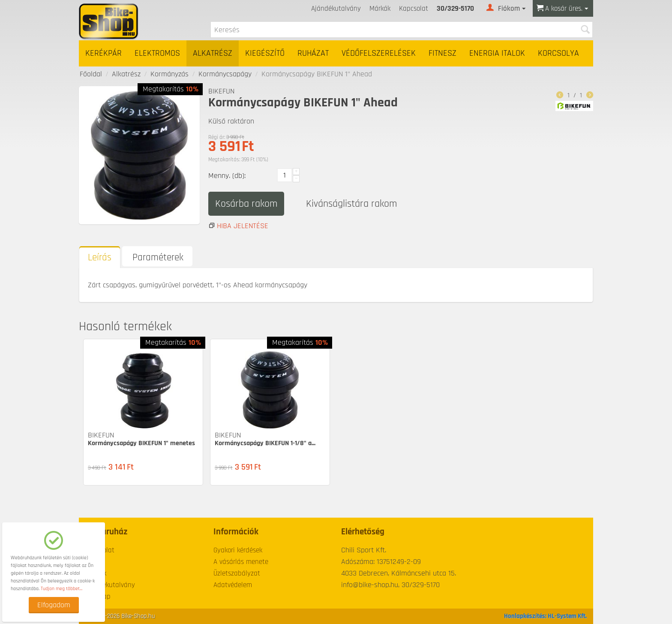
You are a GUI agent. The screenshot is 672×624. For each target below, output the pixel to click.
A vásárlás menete (241, 562)
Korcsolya (558, 53)
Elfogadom (54, 605)
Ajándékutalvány (336, 9)
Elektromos (157, 53)
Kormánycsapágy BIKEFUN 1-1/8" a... (265, 443)
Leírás (100, 258)
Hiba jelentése (243, 226)
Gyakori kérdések (238, 550)
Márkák (380, 9)
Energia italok (497, 53)
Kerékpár (103, 53)
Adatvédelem (233, 585)
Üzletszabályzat (237, 573)
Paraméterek (158, 258)
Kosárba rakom (246, 204)
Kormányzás (169, 74)
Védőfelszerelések (379, 53)
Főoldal (91, 74)
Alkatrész (213, 53)
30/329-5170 (455, 9)
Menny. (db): (227, 176)
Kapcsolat (414, 9)
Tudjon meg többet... (61, 589)
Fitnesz (442, 53)
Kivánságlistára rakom (351, 204)
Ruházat (313, 53)
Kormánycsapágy (225, 74)
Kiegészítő (265, 53)
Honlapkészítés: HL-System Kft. (545, 616)
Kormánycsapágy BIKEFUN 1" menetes (141, 443)
